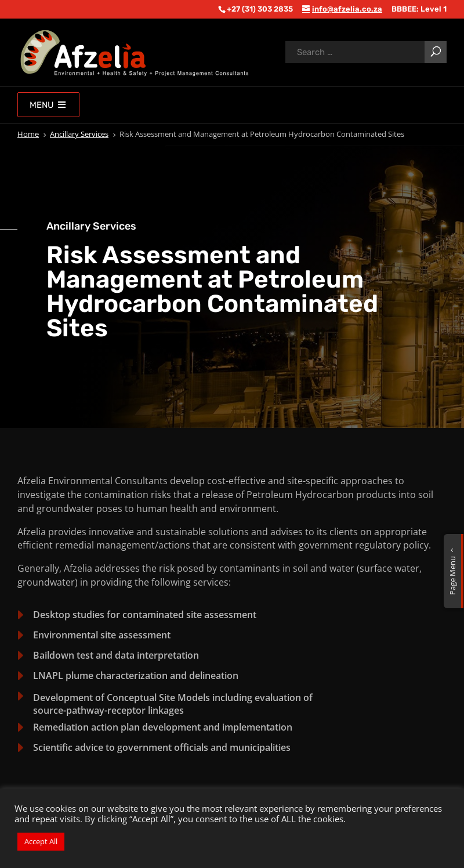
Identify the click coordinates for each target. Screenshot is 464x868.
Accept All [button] (41, 841)
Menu (48, 105)
